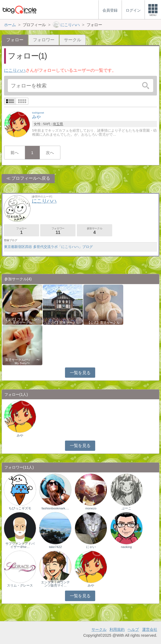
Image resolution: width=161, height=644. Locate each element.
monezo (91, 508)
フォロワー (44, 40)
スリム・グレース (20, 585)
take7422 (55, 547)
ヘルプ (133, 629)
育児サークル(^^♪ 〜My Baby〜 (22, 362)
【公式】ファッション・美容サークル (22, 321)
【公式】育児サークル (103, 323)
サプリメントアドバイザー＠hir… (20, 545)
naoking (126, 547)
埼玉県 (58, 124)
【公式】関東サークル (63, 323)
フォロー (21, 231)
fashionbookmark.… (55, 508)
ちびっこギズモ (20, 508)
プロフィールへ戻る (31, 178)
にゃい (91, 547)
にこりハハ (15, 70)
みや (20, 435)
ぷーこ (126, 508)
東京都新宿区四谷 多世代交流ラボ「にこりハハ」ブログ (48, 247)
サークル (73, 40)
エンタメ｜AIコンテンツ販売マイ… (55, 584)
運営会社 (150, 629)
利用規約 (117, 629)
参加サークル (95, 231)
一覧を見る (80, 373)
